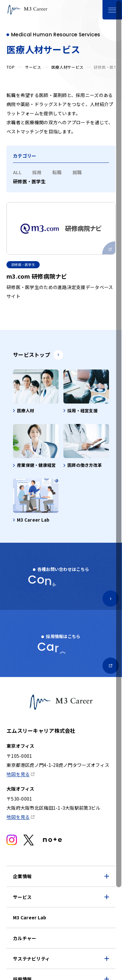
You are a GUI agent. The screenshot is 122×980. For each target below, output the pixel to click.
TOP (11, 67)
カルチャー (25, 938)
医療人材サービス (67, 67)
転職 (57, 172)
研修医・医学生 (29, 181)
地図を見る (18, 774)
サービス (33, 67)
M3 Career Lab (30, 917)
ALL (17, 172)
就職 (77, 172)
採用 (37, 172)
